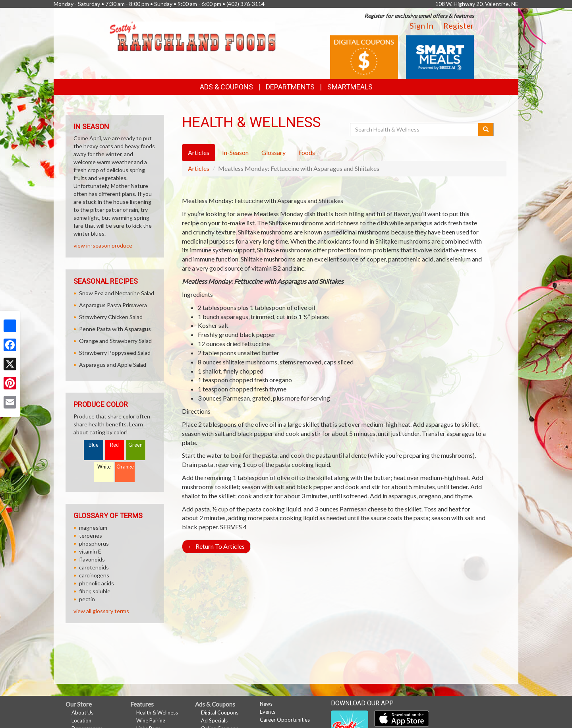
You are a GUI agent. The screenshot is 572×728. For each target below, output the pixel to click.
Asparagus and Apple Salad (113, 365)
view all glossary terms (101, 611)
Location (81, 720)
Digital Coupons (220, 713)
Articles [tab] (199, 152)
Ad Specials (214, 720)
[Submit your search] (486, 130)
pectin (87, 599)
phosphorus (94, 543)
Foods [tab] (307, 152)
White (104, 467)
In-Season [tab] (235, 152)
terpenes (91, 535)
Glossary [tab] (273, 152)
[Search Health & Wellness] (415, 130)
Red (114, 445)
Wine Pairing (151, 720)
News (266, 704)
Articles (199, 168)
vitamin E (90, 551)
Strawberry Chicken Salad (111, 317)
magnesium (93, 528)
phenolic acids (97, 583)
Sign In (421, 25)
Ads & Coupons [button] (226, 87)
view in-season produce (103, 245)
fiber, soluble (95, 591)
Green (135, 445)
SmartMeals (350, 87)
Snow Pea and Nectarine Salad (117, 293)
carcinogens (94, 575)
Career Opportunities (285, 720)
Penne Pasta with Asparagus (115, 329)
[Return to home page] (192, 36)
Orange (125, 467)
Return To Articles (216, 546)
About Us (82, 713)
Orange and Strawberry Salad (115, 341)
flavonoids (92, 559)
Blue (94, 445)
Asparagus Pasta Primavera (113, 305)
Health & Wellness (157, 713)
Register (459, 25)
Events (268, 712)
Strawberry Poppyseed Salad (115, 353)
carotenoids (94, 567)
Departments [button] (290, 87)
